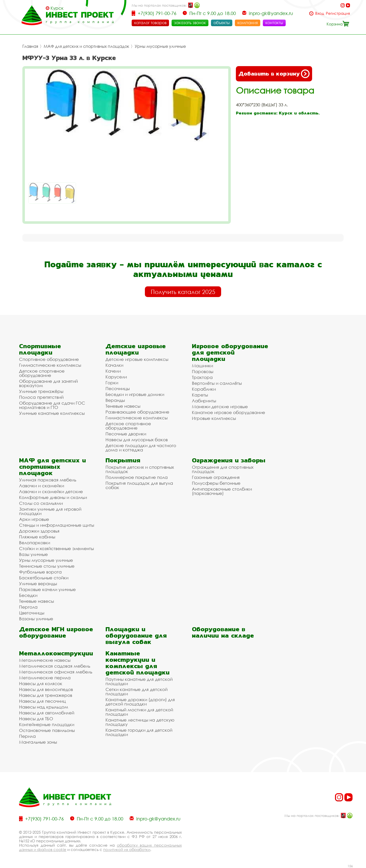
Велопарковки (35, 543)
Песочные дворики (126, 434)
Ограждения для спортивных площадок (223, 469)
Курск (57, 8)
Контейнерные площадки (47, 724)
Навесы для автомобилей (47, 713)
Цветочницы (32, 613)
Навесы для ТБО (36, 719)
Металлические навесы (45, 660)
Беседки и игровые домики (135, 394)
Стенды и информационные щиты (57, 525)
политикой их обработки (127, 849)
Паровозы (203, 371)
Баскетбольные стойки (44, 578)
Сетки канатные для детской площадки (136, 692)
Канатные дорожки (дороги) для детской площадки (140, 702)
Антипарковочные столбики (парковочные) (222, 491)
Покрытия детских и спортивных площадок (140, 469)
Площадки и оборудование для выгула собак (136, 635)
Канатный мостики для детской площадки (139, 712)
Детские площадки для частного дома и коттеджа (141, 448)
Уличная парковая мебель (48, 480)
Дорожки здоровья (39, 531)
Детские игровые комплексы (137, 359)
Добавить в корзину (274, 74)
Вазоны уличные (36, 619)
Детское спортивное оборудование (42, 373)
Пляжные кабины (37, 537)
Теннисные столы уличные (47, 566)
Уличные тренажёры (41, 391)
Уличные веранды (38, 584)
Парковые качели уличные (47, 589)
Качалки (114, 365)
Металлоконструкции (56, 653)
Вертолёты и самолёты (217, 383)
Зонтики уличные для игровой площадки (50, 511)
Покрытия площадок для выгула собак (139, 485)
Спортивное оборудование (49, 359)
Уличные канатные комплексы (52, 413)
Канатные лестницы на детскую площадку (140, 722)
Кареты (200, 395)
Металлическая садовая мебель (55, 666)
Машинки (202, 366)
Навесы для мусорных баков (137, 440)
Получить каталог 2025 (183, 292)
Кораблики (204, 389)
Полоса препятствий (41, 397)
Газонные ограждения (216, 477)
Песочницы (118, 388)
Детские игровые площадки (136, 349)
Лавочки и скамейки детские (51, 491)
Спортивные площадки (40, 349)
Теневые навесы (123, 406)
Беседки (28, 595)
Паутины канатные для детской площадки (139, 681)
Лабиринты (204, 401)
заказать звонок (190, 23)
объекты (222, 23)
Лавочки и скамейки (42, 486)
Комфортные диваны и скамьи (53, 497)
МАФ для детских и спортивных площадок (86, 46)
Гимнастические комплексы (50, 365)
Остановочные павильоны (47, 730)
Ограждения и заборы (229, 460)
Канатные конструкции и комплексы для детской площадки (138, 663)
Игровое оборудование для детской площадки (230, 352)
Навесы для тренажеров (46, 695)
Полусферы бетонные (216, 483)
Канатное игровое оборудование (228, 412)
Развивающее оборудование (137, 412)
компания (248, 23)
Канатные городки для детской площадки (139, 732)
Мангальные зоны (38, 742)
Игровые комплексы (214, 418)
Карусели (116, 377)
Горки (112, 383)
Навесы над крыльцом (44, 707)
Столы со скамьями (41, 503)
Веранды (115, 400)
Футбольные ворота (40, 572)
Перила (27, 736)
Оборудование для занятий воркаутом (48, 383)
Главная (30, 46)
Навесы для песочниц (42, 701)
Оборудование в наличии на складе (223, 632)
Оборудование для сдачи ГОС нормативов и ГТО (52, 405)
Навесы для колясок (41, 683)
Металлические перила (45, 678)
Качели (113, 371)
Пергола (28, 607)
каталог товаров (150, 23)
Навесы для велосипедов (46, 689)
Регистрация (338, 13)
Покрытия (123, 460)
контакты (274, 23)
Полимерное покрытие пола (137, 477)
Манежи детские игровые (220, 407)
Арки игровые (34, 519)
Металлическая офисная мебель (56, 672)
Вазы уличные (33, 554)
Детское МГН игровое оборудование (56, 632)
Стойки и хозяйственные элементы (56, 548)
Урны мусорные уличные (160, 46)
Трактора (202, 377)
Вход (320, 13)
